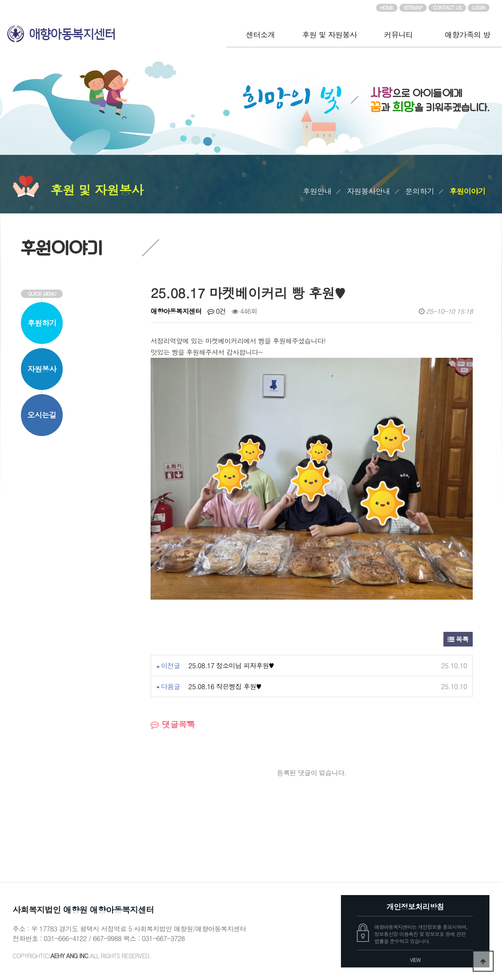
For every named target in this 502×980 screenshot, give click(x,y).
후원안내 (317, 191)
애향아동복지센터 (113, 31)
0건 (216, 311)
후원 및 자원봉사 (329, 35)
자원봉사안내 (368, 191)
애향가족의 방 (467, 35)
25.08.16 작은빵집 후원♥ (225, 686)
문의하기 (420, 191)
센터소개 (260, 35)
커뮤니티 (398, 35)
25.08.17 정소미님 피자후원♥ (231, 666)
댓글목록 (173, 724)
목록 (458, 639)
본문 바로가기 (0, 0)
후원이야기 (467, 191)
